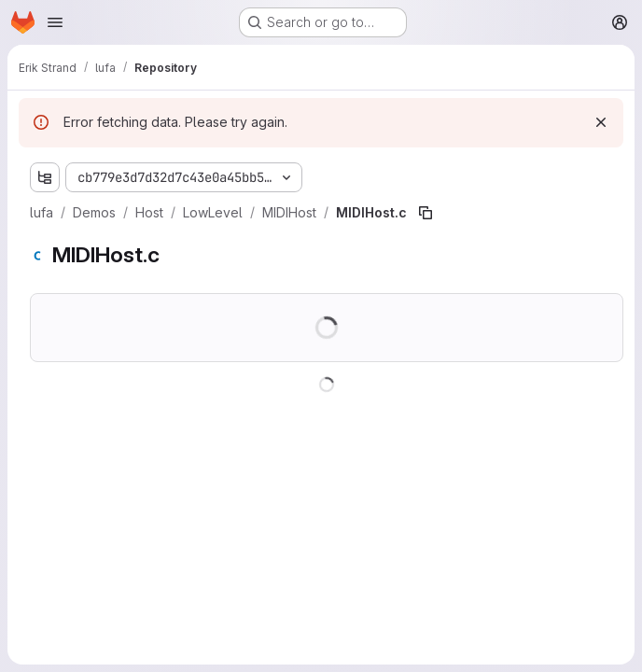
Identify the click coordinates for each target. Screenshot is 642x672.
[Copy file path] (426, 213)
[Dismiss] (601, 122)
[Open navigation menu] (55, 22)
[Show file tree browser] (45, 177)
